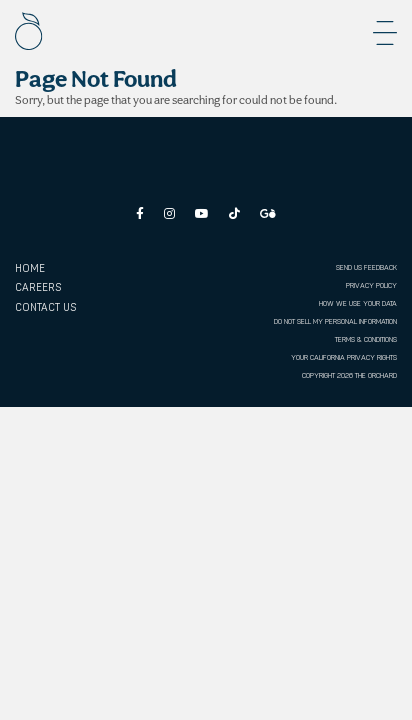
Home (30, 268)
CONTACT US (45, 307)
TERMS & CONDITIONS (366, 339)
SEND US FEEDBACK (366, 267)
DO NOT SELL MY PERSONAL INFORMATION (335, 321)
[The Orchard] (29, 31)
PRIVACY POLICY (371, 285)
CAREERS (38, 287)
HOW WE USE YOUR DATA (358, 303)
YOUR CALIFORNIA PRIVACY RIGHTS (344, 357)
